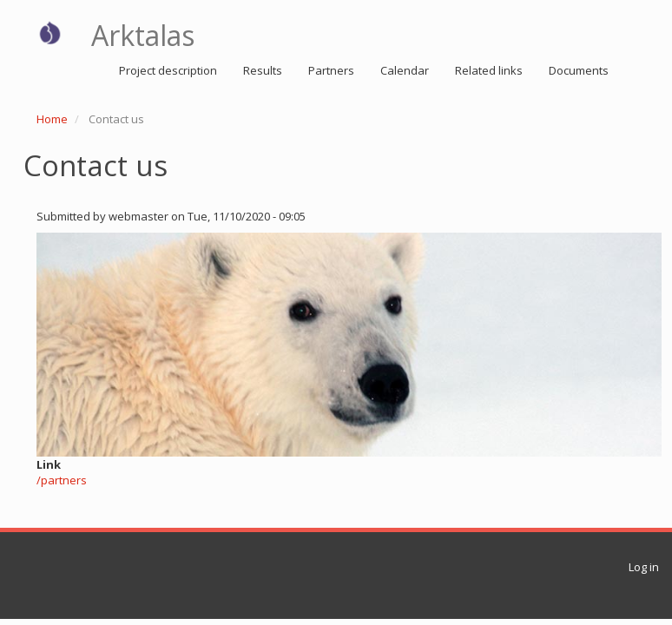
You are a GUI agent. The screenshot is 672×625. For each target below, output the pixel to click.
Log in (644, 567)
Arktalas (143, 36)
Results (263, 70)
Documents (579, 70)
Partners (331, 70)
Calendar (405, 70)
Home (52, 119)
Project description (168, 70)
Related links (489, 70)
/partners (62, 480)
